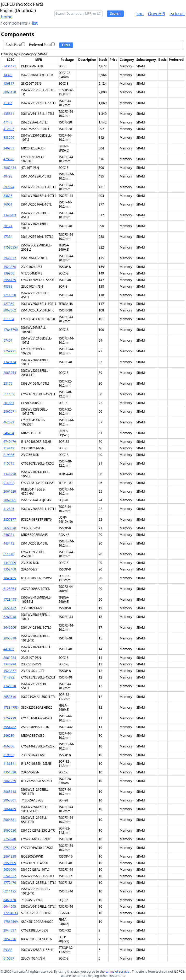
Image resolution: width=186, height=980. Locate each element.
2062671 (10, 411)
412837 (9, 129)
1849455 (10, 578)
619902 (9, 755)
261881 (9, 403)
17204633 (11, 913)
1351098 (10, 772)
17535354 (11, 247)
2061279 (10, 781)
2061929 (10, 491)
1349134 (10, 362)
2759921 (10, 351)
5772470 (10, 883)
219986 (9, 455)
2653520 (10, 528)
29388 (8, 950)
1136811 (10, 764)
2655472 (10, 608)
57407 (8, 340)
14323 (8, 75)
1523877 (10, 671)
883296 (9, 138)
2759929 (10, 718)
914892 (9, 677)
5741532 (10, 876)
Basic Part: (15, 45)
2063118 (10, 792)
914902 (9, 483)
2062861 (10, 500)
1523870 (10, 267)
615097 (9, 958)
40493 (8, 176)
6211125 (10, 891)
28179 (8, 383)
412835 (9, 509)
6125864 (10, 589)
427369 (9, 304)
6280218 (10, 617)
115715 (9, 463)
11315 (8, 103)
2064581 (10, 820)
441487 (9, 649)
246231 (9, 535)
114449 (9, 448)
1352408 (10, 569)
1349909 (10, 563)
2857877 (10, 519)
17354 (8, 237)
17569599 (11, 922)
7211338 (10, 295)
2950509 (10, 863)
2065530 (10, 830)
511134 (9, 319)
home (7, 17)
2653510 (10, 697)
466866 (9, 746)
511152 (9, 394)
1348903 (10, 215)
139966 (9, 273)
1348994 (10, 664)
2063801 (10, 800)
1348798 (10, 474)
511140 (9, 554)
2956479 (10, 280)
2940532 (10, 258)
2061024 (10, 658)
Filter (66, 45)
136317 (9, 84)
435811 (9, 114)
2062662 (10, 310)
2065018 (10, 638)
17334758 (11, 707)
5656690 (10, 869)
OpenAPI (157, 14)
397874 (9, 187)
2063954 (10, 373)
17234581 (11, 599)
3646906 (10, 628)
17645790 (11, 330)
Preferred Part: (42, 45)
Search (115, 14)
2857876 (10, 939)
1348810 (10, 686)
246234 (9, 433)
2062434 (10, 168)
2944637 (10, 930)
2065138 (10, 92)
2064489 (10, 809)
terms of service (117, 971)
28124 (8, 226)
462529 (9, 422)
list (35, 23)
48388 (8, 286)
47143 (8, 122)
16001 (8, 204)
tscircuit (177, 14)
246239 (9, 736)
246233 (9, 148)
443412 (9, 543)
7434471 (10, 66)
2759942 (10, 848)
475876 (9, 159)
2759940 (10, 839)
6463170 (10, 900)
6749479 (10, 442)
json (140, 14)
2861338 (10, 856)
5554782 (10, 727)
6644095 (10, 906)
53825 (8, 196)
